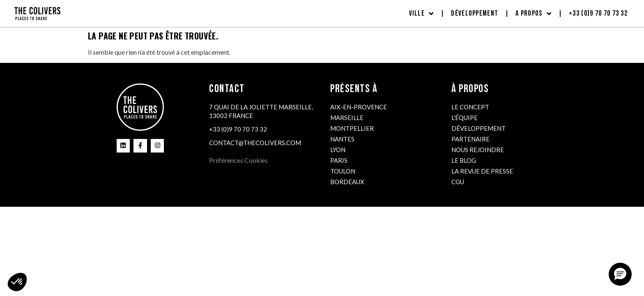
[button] (620, 274)
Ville (422, 14)
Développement (475, 13)
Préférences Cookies (238, 160)
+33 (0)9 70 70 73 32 (598, 13)
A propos (534, 14)
